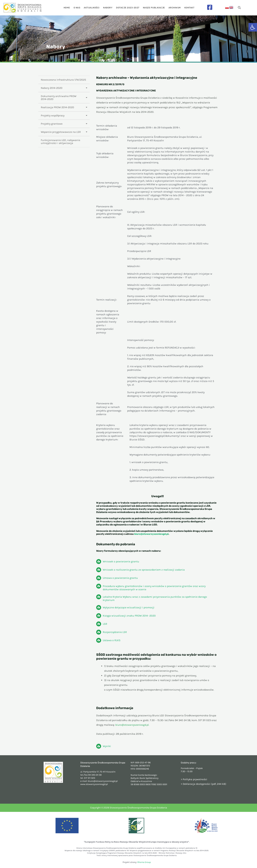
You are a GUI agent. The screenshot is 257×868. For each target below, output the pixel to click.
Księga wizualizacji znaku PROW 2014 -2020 (129, 616)
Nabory (108, 8)
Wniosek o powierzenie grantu (121, 561)
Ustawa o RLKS (112, 640)
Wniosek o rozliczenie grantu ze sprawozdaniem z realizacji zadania (144, 570)
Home (68, 8)
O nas (78, 8)
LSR (105, 624)
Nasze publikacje (153, 8)
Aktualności (92, 8)
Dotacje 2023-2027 (128, 8)
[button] (253, 27)
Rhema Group (144, 862)
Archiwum (174, 8)
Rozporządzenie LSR (115, 632)
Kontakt (188, 8)
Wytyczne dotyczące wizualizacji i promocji (129, 607)
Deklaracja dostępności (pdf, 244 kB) (205, 784)
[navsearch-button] (239, 8)
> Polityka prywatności (194, 779)
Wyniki (107, 746)
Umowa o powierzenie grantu (120, 578)
